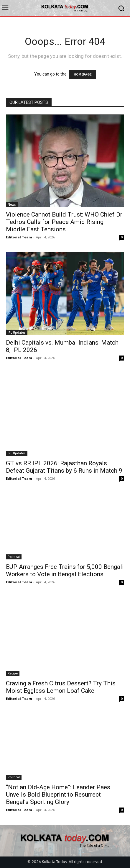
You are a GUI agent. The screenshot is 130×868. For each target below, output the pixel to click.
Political (14, 557)
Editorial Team (19, 237)
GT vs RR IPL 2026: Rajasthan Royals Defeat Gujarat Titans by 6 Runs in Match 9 (64, 467)
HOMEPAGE (83, 74)
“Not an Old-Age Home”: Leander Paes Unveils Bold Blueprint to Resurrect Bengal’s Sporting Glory (58, 795)
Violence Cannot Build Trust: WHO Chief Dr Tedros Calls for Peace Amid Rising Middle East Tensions (64, 222)
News (12, 204)
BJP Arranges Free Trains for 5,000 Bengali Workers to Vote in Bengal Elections (65, 570)
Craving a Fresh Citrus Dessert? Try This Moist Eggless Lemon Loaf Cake (61, 687)
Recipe (13, 673)
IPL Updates (17, 333)
